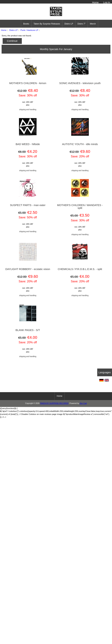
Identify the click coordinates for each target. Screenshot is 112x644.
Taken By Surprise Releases (47, 24)
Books (26, 24)
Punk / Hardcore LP (29, 30)
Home (95, 2)
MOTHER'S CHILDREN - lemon (28, 83)
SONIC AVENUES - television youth (80, 83)
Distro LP (13, 30)
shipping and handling (28, 110)
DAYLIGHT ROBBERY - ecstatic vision (28, 269)
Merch (93, 24)
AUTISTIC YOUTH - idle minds (80, 144)
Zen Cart (83, 403)
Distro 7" (82, 24)
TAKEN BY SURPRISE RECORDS (54, 403)
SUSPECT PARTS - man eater (28, 205)
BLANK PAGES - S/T (28, 330)
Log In (107, 2)
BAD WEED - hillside (28, 144)
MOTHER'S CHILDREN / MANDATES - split (80, 207)
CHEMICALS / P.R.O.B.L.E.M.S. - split (80, 269)
